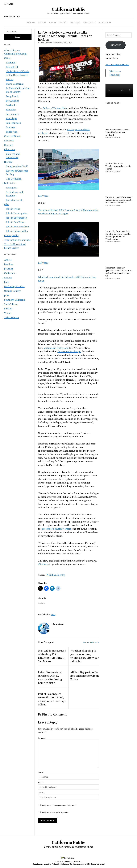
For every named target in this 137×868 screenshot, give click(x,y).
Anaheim (11, 63)
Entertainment (14, 200)
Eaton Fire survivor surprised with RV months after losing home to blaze (50, 677)
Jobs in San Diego (15, 222)
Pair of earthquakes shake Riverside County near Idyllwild (117, 132)
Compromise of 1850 (17, 166)
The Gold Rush (14, 179)
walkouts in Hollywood (56, 348)
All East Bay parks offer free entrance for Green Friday (84, 676)
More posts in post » (91, 642)
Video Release (11, 317)
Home (30, 22)
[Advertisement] (119, 329)
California (9, 273)
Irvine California (15, 84)
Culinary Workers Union (55, 108)
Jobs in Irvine (13, 209)
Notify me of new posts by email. (55, 813)
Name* (41, 772)
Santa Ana (11, 132)
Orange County (12, 291)
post (7, 295)
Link (6, 282)
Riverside (11, 109)
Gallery (8, 278)
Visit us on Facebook (117, 65)
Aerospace (11, 188)
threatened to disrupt (69, 351)
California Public (68, 9)
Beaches (8, 264)
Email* (41, 783)
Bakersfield (12, 67)
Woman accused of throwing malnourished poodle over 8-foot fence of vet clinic (119, 200)
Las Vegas (43, 196)
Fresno (10, 79)
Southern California (15, 300)
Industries (88, 22)
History (74, 22)
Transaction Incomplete (17, 240)
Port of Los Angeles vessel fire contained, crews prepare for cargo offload (52, 699)
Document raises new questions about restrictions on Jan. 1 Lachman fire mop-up (119, 272)
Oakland (10, 105)
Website (41, 793)
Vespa (7, 313)
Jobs (51, 22)
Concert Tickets (13, 136)
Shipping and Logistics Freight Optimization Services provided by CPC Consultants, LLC (69, 864)
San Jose (10, 127)
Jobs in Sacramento (16, 218)
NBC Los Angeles (56, 575)
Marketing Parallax (14, 286)
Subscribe (116, 45)
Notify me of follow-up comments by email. (59, 805)
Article (8, 260)
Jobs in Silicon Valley (17, 231)
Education (103, 22)
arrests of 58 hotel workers (57, 529)
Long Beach (12, 96)
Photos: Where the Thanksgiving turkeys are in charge (118, 166)
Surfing (8, 309)
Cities (41, 22)
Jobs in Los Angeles (16, 213)
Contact (9, 145)
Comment (42, 738)
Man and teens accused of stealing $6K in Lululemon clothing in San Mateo (52, 656)
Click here (43, 564)
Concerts (63, 22)
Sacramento (12, 114)
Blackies (8, 269)
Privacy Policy (12, 235)
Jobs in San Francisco (17, 227)
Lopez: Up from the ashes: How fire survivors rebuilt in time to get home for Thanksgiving (118, 235)
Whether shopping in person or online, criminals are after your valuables (84, 656)
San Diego (11, 118)
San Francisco (13, 123)
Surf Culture (11, 304)
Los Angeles (12, 101)
